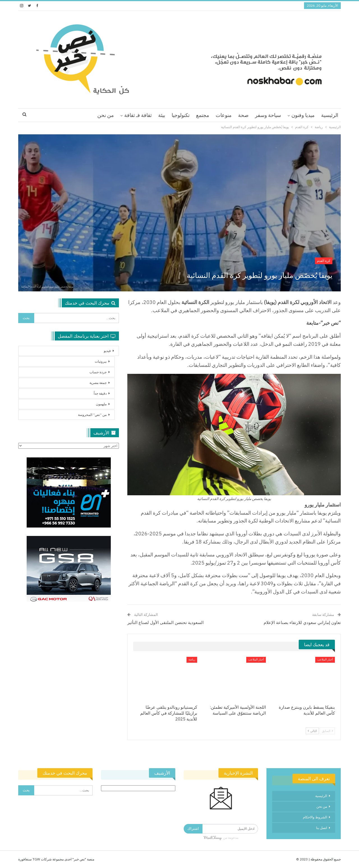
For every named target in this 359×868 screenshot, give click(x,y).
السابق (327, 731)
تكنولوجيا (181, 115)
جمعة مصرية (98, 383)
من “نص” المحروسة (92, 415)
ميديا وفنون (303, 115)
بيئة (162, 115)
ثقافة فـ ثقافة (138, 115)
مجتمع (203, 115)
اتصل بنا (322, 828)
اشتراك (193, 829)
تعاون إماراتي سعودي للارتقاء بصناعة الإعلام (302, 622)
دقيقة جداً (100, 393)
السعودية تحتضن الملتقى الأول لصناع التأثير (165, 622)
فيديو (107, 351)
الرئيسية (330, 115)
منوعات (224, 115)
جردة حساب (98, 372)
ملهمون (101, 404)
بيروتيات (101, 361)
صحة (243, 115)
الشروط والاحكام (315, 817)
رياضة (192, 659)
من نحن (106, 115)
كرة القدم (324, 261)
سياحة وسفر (268, 115)
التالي (312, 731)
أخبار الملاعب (325, 659)
